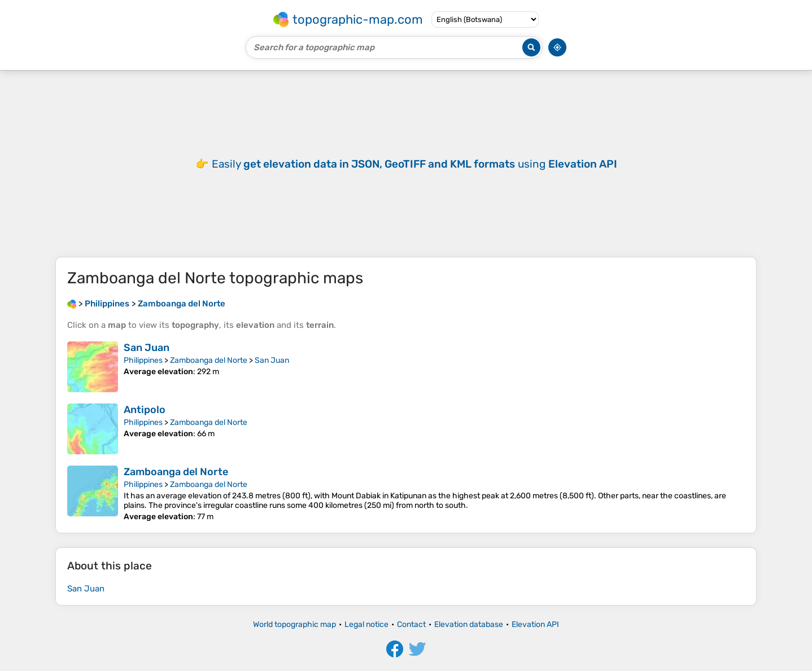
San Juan (147, 348)
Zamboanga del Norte (209, 360)
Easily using (414, 164)
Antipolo (145, 410)
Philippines (143, 360)
